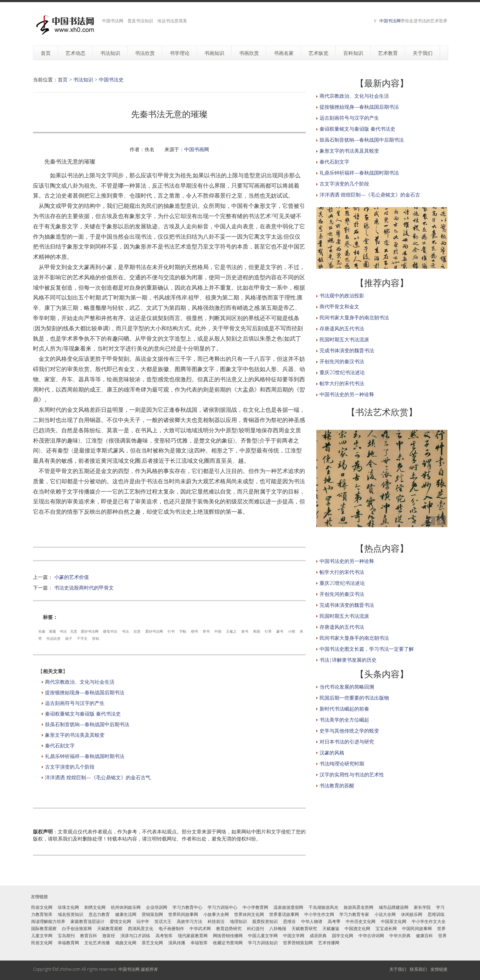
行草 (268, 631)
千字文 (82, 638)
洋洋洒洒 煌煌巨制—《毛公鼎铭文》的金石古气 (98, 777)
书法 (63, 631)
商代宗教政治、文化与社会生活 (80, 682)
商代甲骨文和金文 (339, 306)
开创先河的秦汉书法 (342, 361)
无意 (74, 631)
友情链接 (439, 969)
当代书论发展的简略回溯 (347, 687)
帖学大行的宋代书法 (342, 383)
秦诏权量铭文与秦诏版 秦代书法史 (83, 714)
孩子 (69, 638)
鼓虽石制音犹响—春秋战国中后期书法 (87, 724)
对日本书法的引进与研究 (347, 742)
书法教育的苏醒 (337, 785)
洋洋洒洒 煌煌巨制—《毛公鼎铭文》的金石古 (370, 195)
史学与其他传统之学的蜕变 (349, 731)
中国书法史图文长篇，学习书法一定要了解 (367, 649)
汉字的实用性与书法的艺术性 (352, 774)
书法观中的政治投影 (342, 295)
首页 (63, 79)
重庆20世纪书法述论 (342, 372)
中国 (218, 631)
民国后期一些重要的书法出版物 (354, 698)
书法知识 (83, 79)
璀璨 (52, 631)
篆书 (280, 631)
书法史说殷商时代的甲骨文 (84, 588)
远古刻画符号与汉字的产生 (75, 703)
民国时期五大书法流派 (344, 339)
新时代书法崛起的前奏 (344, 709)
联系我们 (418, 969)
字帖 (183, 631)
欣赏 (137, 631)
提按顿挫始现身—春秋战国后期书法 (85, 692)
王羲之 (231, 631)
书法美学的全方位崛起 (344, 720)
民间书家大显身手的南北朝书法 (354, 317)
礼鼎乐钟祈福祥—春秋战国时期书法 (85, 756)
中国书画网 (197, 149)
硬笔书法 (110, 631)
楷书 (194, 631)
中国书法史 (111, 79)
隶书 (245, 631)
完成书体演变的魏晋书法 (347, 350)
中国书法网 (390, 21)
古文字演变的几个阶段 (70, 767)
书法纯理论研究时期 (342, 764)
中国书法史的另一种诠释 (347, 394)
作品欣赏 (53, 638)
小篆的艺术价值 (72, 577)
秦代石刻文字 (60, 745)
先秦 (42, 631)
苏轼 (96, 638)
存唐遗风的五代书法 (342, 328)
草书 (206, 631)
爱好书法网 (90, 631)
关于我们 (398, 969)
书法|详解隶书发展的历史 (348, 660)
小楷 (292, 631)
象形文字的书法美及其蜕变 (75, 735)
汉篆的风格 (332, 753)
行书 (171, 631)
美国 (256, 631)
